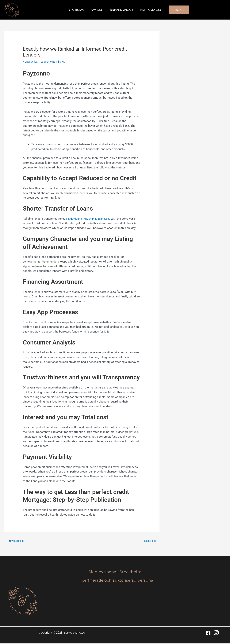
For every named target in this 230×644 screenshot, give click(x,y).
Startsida (80, 10)
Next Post (151, 541)
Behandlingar (120, 10)
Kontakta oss (148, 10)
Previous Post (15, 541)
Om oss (98, 10)
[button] (175, 10)
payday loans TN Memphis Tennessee (90, 219)
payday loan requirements (41, 62)
